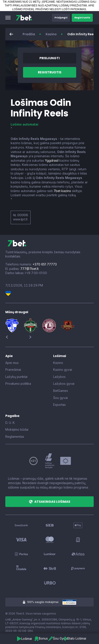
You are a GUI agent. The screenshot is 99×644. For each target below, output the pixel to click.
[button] (8, 18)
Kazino (51, 34)
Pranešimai (13, 370)
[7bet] (24, 18)
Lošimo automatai (24, 124)
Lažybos (59, 377)
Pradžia (29, 34)
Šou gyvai (60, 398)
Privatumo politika (18, 384)
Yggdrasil (52, 160)
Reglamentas (15, 437)
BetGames (61, 391)
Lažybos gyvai (64, 384)
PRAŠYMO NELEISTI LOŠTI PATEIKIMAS (61, 9)
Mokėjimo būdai (17, 429)
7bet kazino (62, 191)
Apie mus (12, 363)
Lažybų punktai (16, 377)
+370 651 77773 (45, 264)
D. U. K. (10, 423)
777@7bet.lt (29, 269)
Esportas (59, 405)
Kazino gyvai (63, 370)
